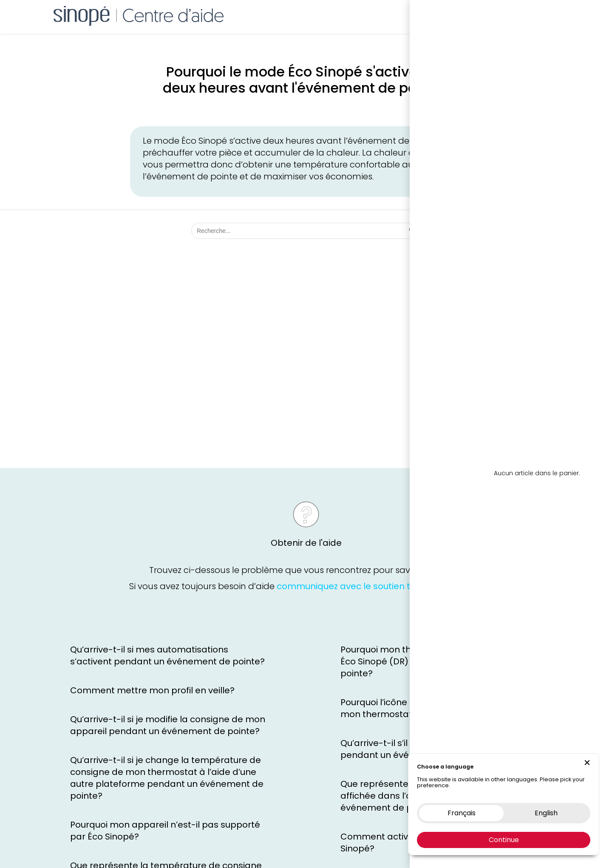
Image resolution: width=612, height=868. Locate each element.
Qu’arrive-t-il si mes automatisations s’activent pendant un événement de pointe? (167, 655)
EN (564, 15)
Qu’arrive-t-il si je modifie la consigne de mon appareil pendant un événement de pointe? (168, 725)
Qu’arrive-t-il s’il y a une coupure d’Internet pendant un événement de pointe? (432, 749)
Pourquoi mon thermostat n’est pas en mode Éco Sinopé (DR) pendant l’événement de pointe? (438, 661)
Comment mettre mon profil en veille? (152, 690)
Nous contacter (510, 15)
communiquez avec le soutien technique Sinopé (379, 590)
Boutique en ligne (447, 15)
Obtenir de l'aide (306, 547)
